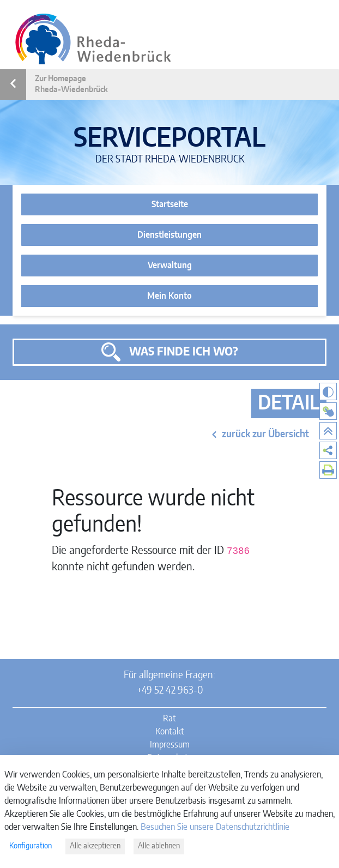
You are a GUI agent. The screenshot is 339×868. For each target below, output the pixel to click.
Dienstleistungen (169, 235)
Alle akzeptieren (95, 846)
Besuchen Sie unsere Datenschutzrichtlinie (215, 827)
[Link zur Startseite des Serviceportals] (93, 39)
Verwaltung (170, 266)
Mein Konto (169, 296)
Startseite (170, 204)
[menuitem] (328, 450)
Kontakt (170, 732)
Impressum (170, 745)
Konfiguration (31, 846)
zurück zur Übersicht (265, 435)
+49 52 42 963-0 (170, 691)
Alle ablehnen (159, 846)
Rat (169, 719)
